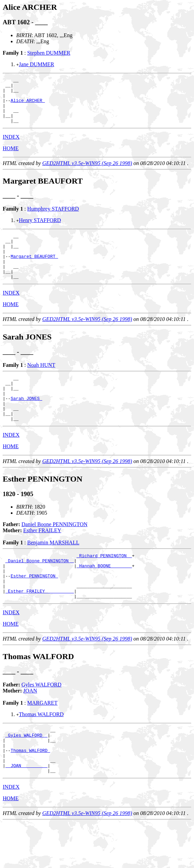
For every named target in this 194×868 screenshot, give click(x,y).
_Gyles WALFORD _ (27, 774)
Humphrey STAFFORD (53, 218)
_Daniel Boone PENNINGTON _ (40, 590)
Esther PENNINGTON (34, 608)
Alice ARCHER (28, 105)
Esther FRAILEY (42, 558)
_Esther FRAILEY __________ (40, 626)
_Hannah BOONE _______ (104, 596)
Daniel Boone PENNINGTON (55, 552)
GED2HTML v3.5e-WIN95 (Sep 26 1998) (87, 172)
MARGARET (42, 739)
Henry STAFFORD (40, 229)
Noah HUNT (41, 383)
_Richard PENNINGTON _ (104, 584)
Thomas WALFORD (41, 751)
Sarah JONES (26, 422)
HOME (11, 157)
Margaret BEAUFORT (34, 270)
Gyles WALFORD (42, 721)
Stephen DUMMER (49, 53)
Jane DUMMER (37, 64)
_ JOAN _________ (27, 810)
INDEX (11, 146)
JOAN (30, 727)
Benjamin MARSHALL (53, 570)
